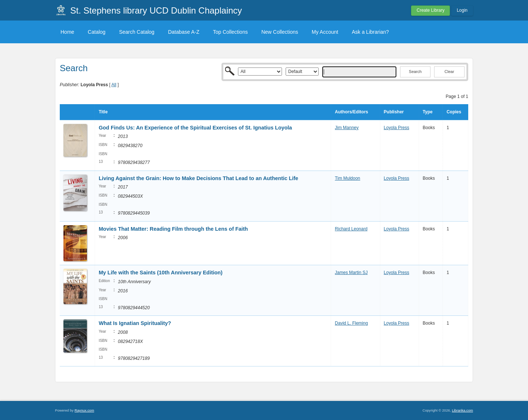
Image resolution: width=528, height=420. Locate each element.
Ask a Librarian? (370, 32)
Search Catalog (137, 32)
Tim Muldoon (347, 178)
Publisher (394, 112)
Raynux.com (84, 410)
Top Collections (230, 32)
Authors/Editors (351, 112)
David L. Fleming (351, 323)
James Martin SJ (351, 273)
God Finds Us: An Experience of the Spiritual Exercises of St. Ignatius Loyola (195, 128)
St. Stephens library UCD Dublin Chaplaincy (156, 10)
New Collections (280, 32)
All (114, 85)
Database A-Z (184, 32)
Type (428, 112)
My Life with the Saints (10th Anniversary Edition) (161, 273)
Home (67, 32)
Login (462, 10)
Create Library (430, 10)
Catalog (96, 32)
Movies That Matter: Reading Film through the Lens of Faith (173, 229)
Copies (454, 112)
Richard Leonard (351, 229)
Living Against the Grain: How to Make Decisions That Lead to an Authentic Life (198, 178)
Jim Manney (347, 128)
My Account (325, 32)
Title (103, 112)
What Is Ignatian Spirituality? (135, 323)
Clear (449, 72)
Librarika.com (462, 410)
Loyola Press (397, 128)
